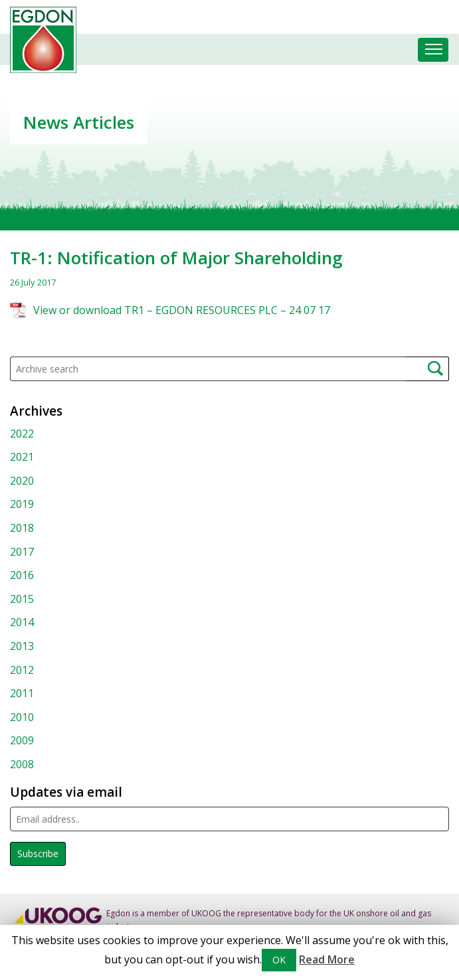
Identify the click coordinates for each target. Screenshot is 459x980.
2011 (22, 693)
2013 (22, 646)
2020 (22, 481)
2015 (22, 599)
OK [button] (279, 960)
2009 (22, 740)
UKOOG (206, 913)
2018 (22, 528)
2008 (22, 764)
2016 (22, 575)
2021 (22, 457)
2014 (22, 622)
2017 (22, 552)
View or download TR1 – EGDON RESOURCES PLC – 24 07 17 (182, 310)
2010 (22, 717)
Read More (327, 959)
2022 (22, 434)
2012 (22, 670)
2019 (22, 504)
